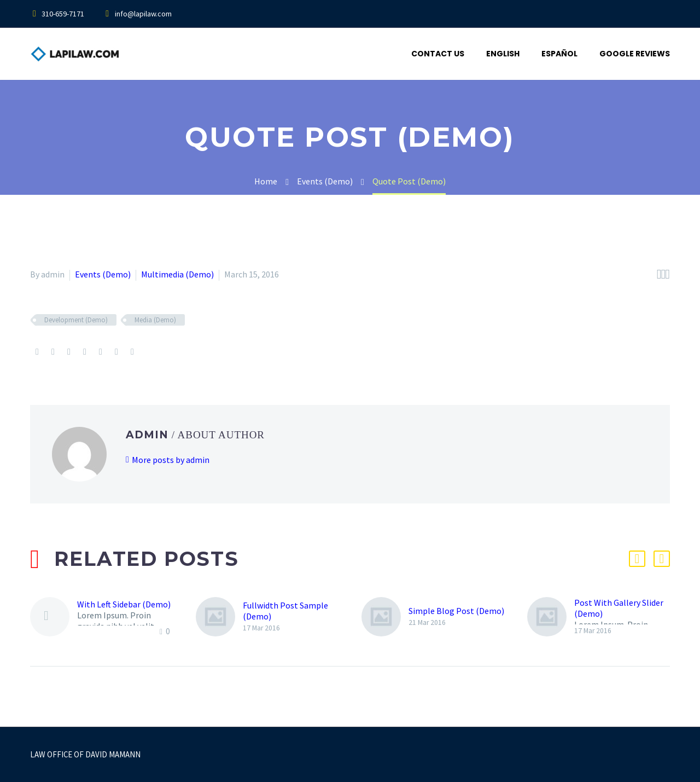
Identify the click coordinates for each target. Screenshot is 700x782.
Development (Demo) (76, 320)
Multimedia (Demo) (177, 274)
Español (559, 54)
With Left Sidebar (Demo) (124, 604)
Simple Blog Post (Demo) (456, 611)
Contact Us (438, 54)
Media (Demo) (155, 320)
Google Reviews (635, 54)
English (503, 54)
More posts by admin (171, 460)
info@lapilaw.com (143, 14)
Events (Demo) (103, 274)
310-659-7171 (63, 14)
